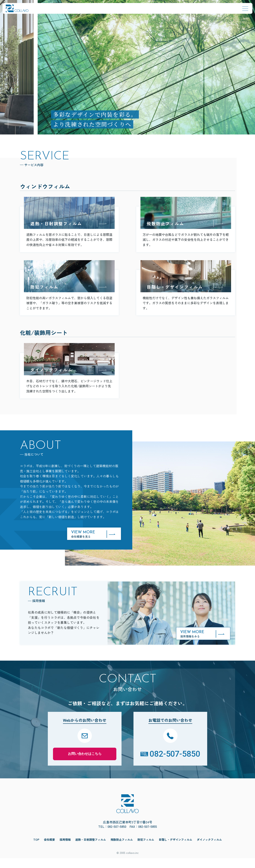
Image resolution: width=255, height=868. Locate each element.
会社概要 (49, 849)
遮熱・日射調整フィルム (91, 849)
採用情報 (65, 849)
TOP (36, 849)
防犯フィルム (146, 849)
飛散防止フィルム (122, 849)
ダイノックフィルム (209, 849)
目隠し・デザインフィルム (176, 849)
